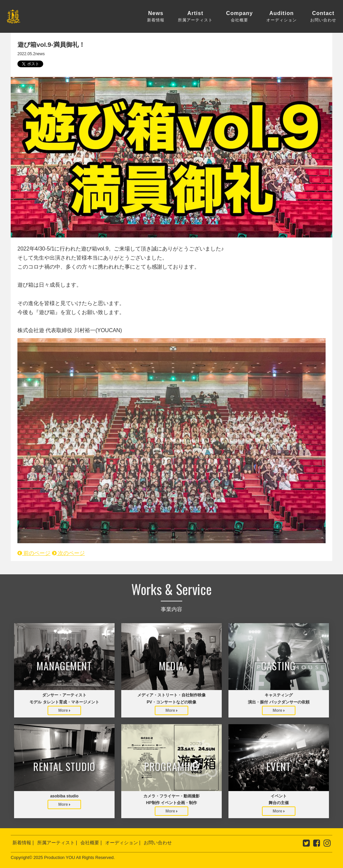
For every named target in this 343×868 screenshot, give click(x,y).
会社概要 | (91, 843)
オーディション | (123, 843)
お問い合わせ (158, 843)
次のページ (68, 553)
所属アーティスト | (57, 843)
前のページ (34, 553)
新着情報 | (23, 843)
